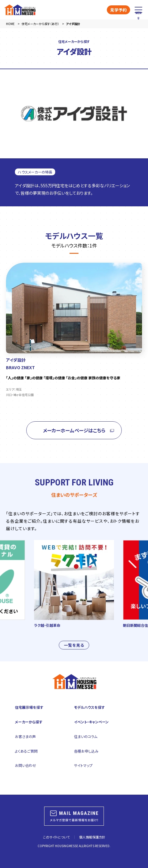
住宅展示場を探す (29, 707)
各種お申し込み (86, 751)
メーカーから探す (29, 722)
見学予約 (118, 10)
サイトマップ (83, 765)
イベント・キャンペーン (91, 722)
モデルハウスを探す (89, 707)
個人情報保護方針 (92, 837)
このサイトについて (56, 837)
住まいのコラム (86, 736)
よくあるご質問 (26, 751)
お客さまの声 (25, 736)
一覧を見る (74, 647)
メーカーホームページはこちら (74, 433)
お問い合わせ (26, 765)
